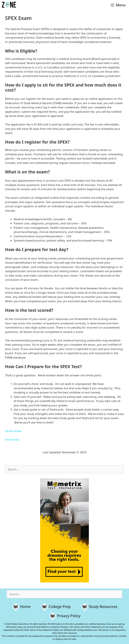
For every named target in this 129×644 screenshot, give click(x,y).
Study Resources (103, 606)
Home (25, 606)
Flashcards (12, 439)
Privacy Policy (69, 616)
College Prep (60, 606)
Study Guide (13, 431)
